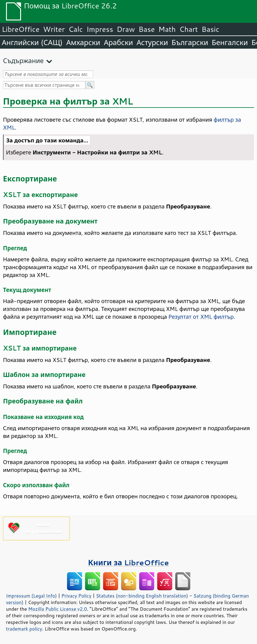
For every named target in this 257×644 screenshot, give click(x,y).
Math (167, 29)
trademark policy (24, 629)
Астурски (152, 42)
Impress (100, 29)
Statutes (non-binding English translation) (142, 596)
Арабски (118, 42)
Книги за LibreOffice (128, 562)
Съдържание (23, 61)
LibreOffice (21, 29)
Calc (76, 29)
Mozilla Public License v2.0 (58, 609)
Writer (54, 29)
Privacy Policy (76, 596)
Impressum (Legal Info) (31, 596)
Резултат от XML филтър (201, 317)
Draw (126, 29)
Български (190, 42)
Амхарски (83, 42)
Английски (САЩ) (32, 42)
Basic (210, 29)
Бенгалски (230, 42)
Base (147, 29)
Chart (188, 29)
